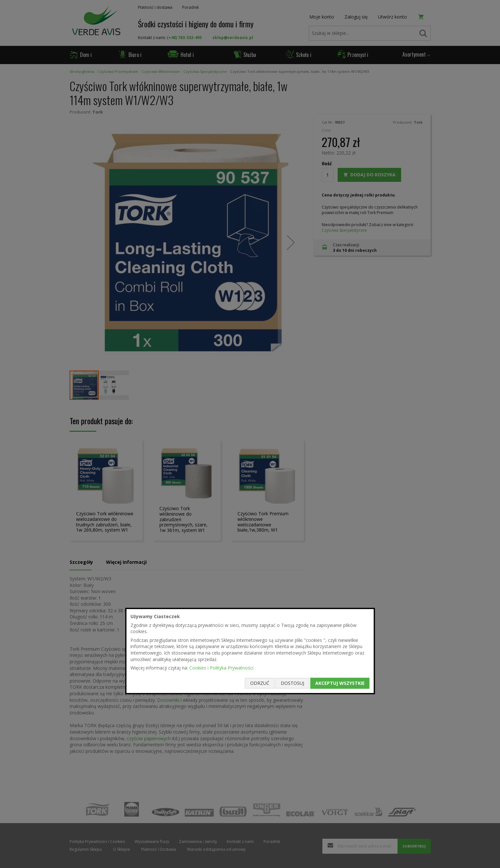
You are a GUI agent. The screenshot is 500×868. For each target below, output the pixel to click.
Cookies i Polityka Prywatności (221, 668)
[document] (250, 651)
